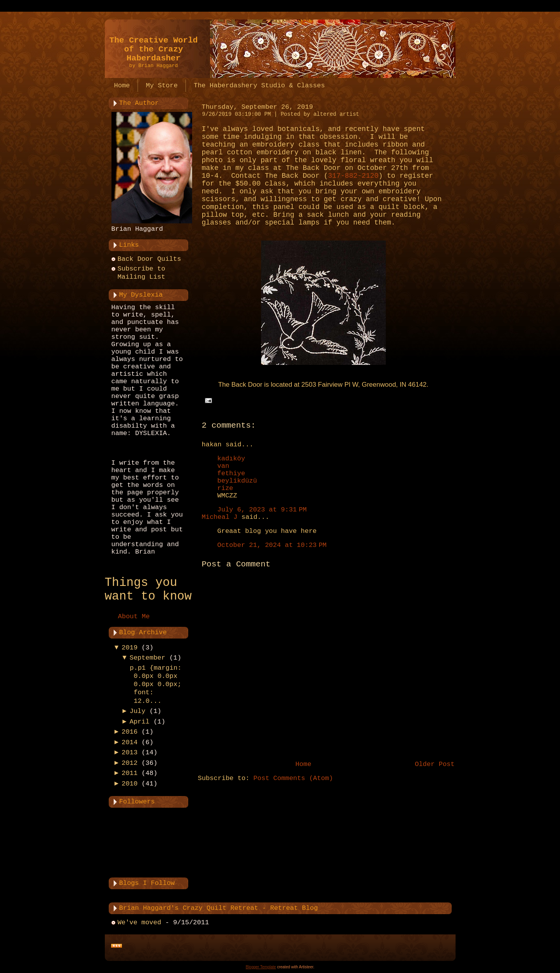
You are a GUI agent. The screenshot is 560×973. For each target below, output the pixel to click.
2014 (130, 742)
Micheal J (220, 517)
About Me (134, 617)
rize (225, 488)
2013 (130, 753)
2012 (130, 763)
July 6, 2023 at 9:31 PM (262, 510)
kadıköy (231, 459)
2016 (130, 732)
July (137, 711)
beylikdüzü (237, 481)
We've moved (140, 923)
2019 (130, 648)
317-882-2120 (353, 176)
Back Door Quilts (149, 259)
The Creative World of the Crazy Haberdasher (154, 49)
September (147, 658)
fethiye (231, 473)
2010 (130, 784)
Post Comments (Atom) (293, 778)
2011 (130, 773)
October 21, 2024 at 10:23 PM (272, 545)
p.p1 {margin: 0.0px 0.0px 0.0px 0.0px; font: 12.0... (156, 685)
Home (303, 764)
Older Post (435, 764)
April (139, 722)
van (223, 466)
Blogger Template (261, 967)
